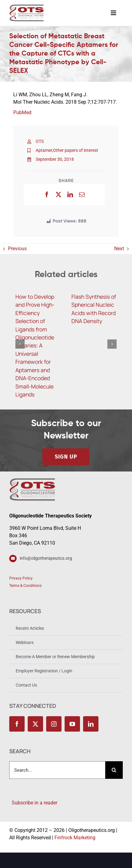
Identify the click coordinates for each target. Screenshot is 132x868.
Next (119, 249)
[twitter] (35, 724)
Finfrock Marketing (75, 838)
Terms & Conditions (25, 586)
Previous (17, 249)
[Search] (114, 770)
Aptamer (44, 150)
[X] (58, 194)
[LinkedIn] (70, 194)
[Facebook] (47, 194)
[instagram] (54, 724)
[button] (20, 344)
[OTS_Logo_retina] (27, 7)
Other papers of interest (76, 150)
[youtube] (72, 724)
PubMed (22, 112)
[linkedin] (91, 724)
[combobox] (57, 770)
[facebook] (17, 724)
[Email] (82, 194)
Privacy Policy (21, 578)
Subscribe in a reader (33, 803)
